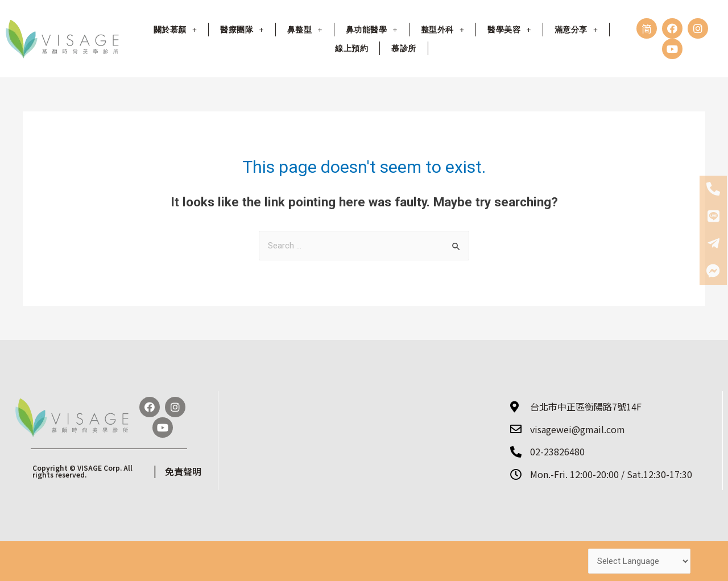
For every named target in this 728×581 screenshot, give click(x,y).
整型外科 (442, 30)
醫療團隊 (242, 30)
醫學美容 (509, 30)
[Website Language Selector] (639, 561)
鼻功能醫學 (372, 30)
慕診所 (404, 48)
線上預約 (351, 48)
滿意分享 (576, 30)
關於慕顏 (175, 30)
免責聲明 (183, 471)
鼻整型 (305, 30)
